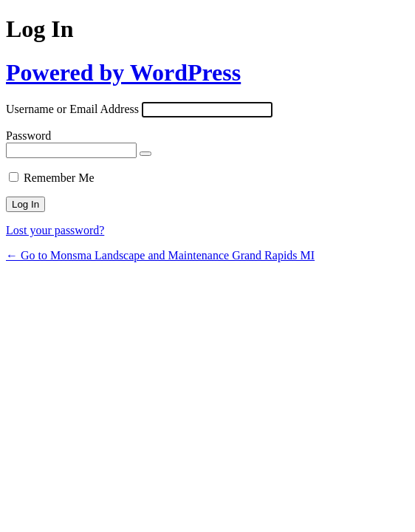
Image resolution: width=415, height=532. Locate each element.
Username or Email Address (72, 109)
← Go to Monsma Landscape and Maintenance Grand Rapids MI (160, 255)
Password (28, 136)
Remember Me (59, 178)
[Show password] (145, 154)
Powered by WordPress (123, 72)
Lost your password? (55, 230)
